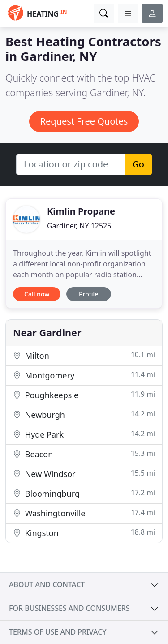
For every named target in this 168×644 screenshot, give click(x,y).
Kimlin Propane (81, 211)
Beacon (84, 454)
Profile (88, 294)
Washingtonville (84, 513)
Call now (37, 294)
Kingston (84, 533)
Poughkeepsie (84, 395)
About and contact (47, 584)
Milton (84, 355)
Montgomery (84, 375)
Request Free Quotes (84, 121)
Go (138, 164)
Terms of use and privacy (58, 632)
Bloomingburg (84, 493)
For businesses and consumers (69, 608)
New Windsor (84, 474)
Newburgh (84, 414)
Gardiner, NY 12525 (79, 226)
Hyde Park (84, 434)
